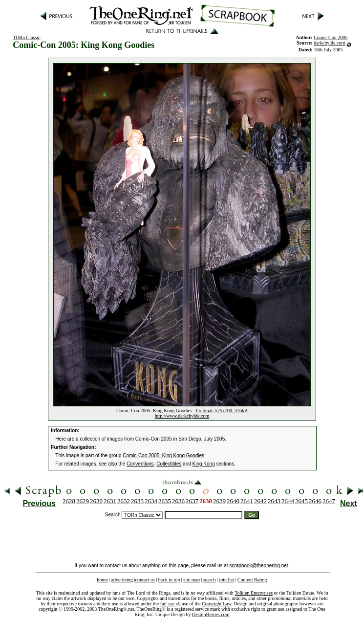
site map (192, 580)
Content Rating (252, 580)
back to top (169, 580)
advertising (122, 580)
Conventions (140, 464)
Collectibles (169, 464)
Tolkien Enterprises (254, 593)
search (210, 580)
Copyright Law (216, 604)
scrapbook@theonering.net (258, 566)
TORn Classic (26, 37)
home (102, 580)
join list (226, 580)
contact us (145, 580)
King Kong (204, 464)
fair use (168, 604)
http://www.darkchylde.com (182, 416)
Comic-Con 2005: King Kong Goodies (163, 455)
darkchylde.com (329, 43)
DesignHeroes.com (211, 614)
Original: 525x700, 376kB (222, 410)
